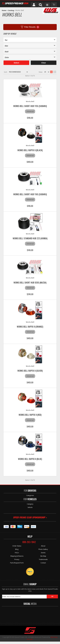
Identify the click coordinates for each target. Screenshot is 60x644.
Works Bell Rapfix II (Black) (30, 150)
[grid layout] (51, 72)
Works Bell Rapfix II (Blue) (30, 459)
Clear (44, 63)
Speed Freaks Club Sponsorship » (30, 517)
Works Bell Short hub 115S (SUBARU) (30, 106)
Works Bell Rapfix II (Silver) (30, 371)
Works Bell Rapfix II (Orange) (30, 327)
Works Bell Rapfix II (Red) (30, 415)
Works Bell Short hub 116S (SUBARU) (30, 194)
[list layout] (55, 72)
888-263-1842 (29, 542)
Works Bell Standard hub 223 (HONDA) (30, 238)
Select (16, 63)
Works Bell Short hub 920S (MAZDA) (30, 283)
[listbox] (30, 46)
